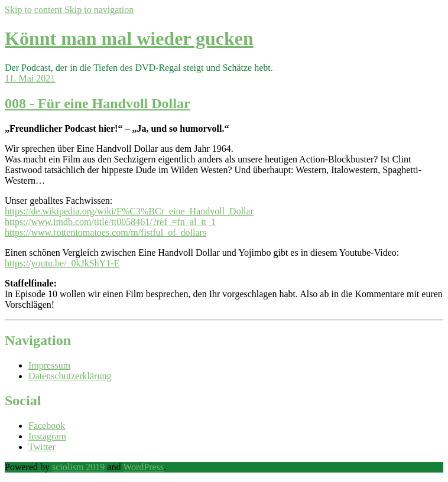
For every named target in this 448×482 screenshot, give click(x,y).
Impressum (49, 365)
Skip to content (35, 10)
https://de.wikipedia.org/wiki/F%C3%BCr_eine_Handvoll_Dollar (129, 211)
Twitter (42, 447)
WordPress (143, 467)
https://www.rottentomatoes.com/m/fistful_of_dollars (105, 232)
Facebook (47, 426)
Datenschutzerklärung (70, 376)
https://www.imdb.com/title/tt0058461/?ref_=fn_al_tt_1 (110, 222)
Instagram (47, 436)
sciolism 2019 (78, 467)
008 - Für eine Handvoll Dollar (98, 103)
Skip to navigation (99, 10)
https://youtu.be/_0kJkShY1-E (62, 263)
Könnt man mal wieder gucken (129, 38)
